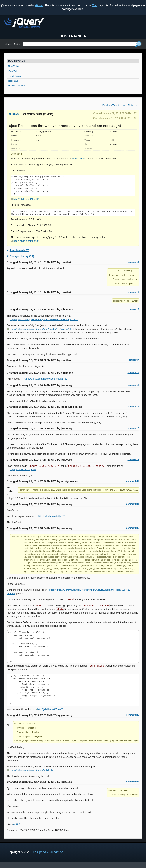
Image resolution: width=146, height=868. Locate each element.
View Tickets (14, 71)
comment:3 (133, 309)
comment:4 (133, 360)
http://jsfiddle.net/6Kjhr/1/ (21, 469)
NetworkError (79, 159)
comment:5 (133, 373)
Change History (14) (22, 256)
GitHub (39, 5)
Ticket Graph (15, 76)
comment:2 (133, 292)
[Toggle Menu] (140, 22)
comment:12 (133, 528)
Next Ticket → (130, 105)
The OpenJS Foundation (47, 852)
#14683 (15, 114)
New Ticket (14, 66)
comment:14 (133, 782)
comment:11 (133, 504)
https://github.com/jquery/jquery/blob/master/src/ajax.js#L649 (40, 329)
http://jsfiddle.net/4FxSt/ (25, 199)
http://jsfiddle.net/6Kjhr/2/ (50, 516)
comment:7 (133, 407)
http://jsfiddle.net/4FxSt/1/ (26, 241)
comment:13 (133, 715)
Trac (95, 5)
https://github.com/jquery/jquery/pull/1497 (30, 770)
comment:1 (133, 262)
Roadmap (13, 81)
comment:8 (133, 428)
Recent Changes (16, 86)
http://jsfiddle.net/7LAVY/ (49, 709)
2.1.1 (112, 136)
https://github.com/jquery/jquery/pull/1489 (44, 379)
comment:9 (133, 459)
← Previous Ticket (109, 105)
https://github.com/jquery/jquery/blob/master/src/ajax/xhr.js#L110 (42, 319)
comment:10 (133, 481)
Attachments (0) (19, 250)
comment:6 (133, 385)
